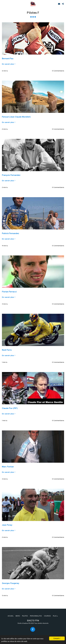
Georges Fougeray (11, 583)
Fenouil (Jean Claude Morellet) (16, 117)
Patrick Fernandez (11, 234)
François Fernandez (11, 175)
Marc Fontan (8, 467)
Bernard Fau (8, 59)
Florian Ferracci (9, 292)
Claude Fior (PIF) (10, 408)
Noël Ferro (7, 350)
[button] (3, 4)
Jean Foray (7, 525)
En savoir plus (9, 64)
